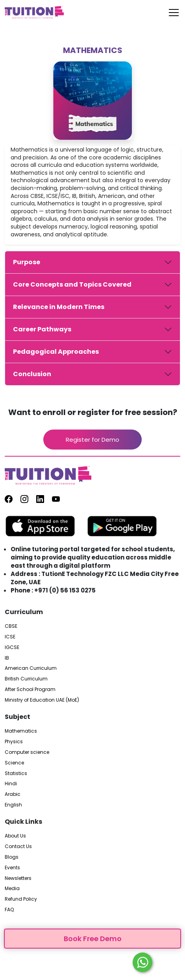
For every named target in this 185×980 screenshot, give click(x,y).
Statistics (16, 773)
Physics (14, 742)
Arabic (13, 794)
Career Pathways (42, 329)
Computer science (27, 752)
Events (12, 868)
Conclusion (32, 374)
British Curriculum (26, 679)
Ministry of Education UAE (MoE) (42, 700)
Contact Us (18, 847)
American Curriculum (31, 668)
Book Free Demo (93, 939)
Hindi (11, 784)
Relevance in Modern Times (59, 307)
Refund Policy (21, 899)
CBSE (11, 626)
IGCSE (12, 647)
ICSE (10, 637)
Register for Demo (92, 440)
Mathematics (21, 731)
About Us (15, 836)
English (13, 805)
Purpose (27, 262)
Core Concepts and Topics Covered (72, 284)
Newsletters (18, 878)
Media (12, 889)
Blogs (12, 857)
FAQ (9, 910)
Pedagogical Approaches (56, 352)
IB (7, 658)
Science (14, 763)
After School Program (30, 689)
